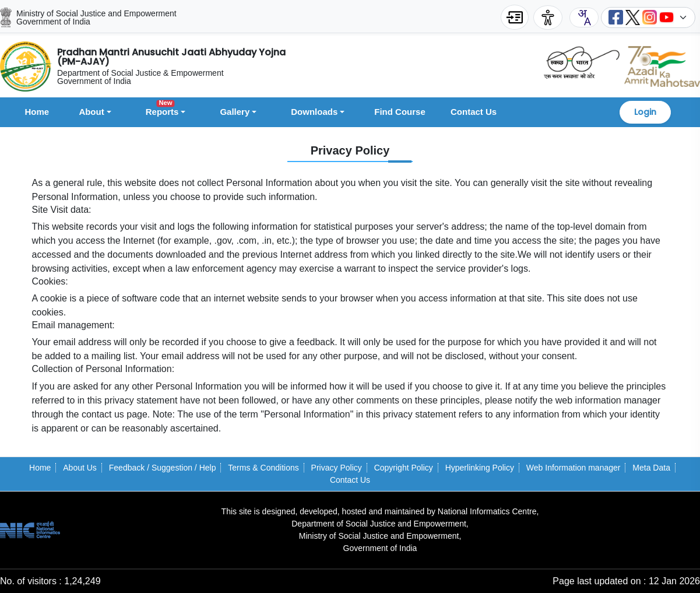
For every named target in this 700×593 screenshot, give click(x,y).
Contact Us (474, 112)
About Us (80, 468)
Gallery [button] (235, 112)
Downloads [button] (314, 112)
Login (645, 112)
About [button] (91, 112)
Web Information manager (574, 468)
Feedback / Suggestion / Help (163, 468)
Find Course (400, 112)
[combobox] (584, 17)
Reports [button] (162, 110)
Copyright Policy (404, 468)
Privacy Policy (337, 468)
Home (37, 112)
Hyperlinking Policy (480, 468)
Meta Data (651, 468)
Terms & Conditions (263, 468)
